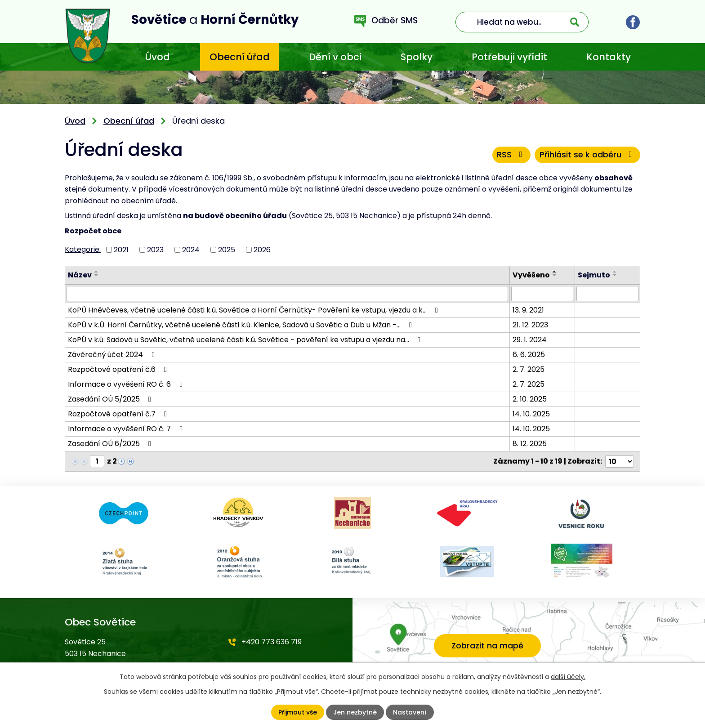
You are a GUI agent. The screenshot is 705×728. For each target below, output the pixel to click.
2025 (227, 249)
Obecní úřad (240, 57)
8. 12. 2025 (530, 444)
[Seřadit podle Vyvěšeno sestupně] (555, 275)
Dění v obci (335, 57)
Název (80, 275)
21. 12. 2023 (531, 325)
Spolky (417, 57)
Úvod (157, 57)
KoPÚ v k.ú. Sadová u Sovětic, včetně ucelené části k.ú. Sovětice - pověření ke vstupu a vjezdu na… (246, 340)
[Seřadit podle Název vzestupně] (97, 272)
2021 (121, 249)
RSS (511, 154)
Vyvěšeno (532, 275)
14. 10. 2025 (532, 414)
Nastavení (410, 712)
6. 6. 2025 (529, 355)
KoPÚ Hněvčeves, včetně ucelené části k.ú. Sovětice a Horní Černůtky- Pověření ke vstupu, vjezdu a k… (254, 310)
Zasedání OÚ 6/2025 (111, 444)
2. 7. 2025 (529, 369)
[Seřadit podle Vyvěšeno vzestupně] (555, 272)
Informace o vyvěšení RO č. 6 (127, 384)
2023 (155, 249)
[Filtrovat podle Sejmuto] (608, 294)
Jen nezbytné (355, 712)
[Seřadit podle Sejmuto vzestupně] (616, 272)
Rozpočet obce (93, 231)
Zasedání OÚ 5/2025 (111, 399)
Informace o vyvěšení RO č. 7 (127, 429)
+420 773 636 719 (272, 642)
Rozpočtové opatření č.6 (119, 369)
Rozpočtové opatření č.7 (119, 414)
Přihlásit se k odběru (587, 154)
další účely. (568, 677)
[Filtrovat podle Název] (288, 294)
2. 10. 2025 (530, 399)
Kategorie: (83, 249)
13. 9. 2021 (529, 310)
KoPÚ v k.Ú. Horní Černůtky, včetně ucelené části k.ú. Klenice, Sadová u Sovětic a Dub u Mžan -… (241, 325)
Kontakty (609, 57)
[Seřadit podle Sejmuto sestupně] (616, 275)
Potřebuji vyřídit (509, 57)
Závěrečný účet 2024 (113, 355)
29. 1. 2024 (530, 340)
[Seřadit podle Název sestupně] (97, 275)
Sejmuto (594, 275)
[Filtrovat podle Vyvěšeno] (542, 294)
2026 (262, 249)
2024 (191, 249)
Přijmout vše (298, 712)
